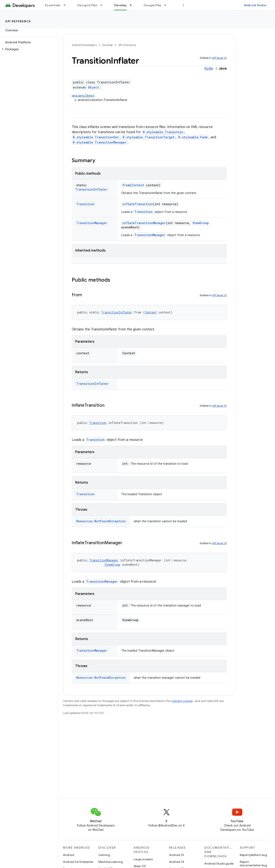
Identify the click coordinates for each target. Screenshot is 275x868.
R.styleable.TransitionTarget (149, 137)
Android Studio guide (219, 863)
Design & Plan (87, 5)
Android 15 (176, 855)
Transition (85, 204)
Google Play (153, 5)
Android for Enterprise (78, 862)
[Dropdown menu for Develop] (133, 5)
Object (93, 87)
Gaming (104, 855)
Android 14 (177, 862)
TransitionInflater (91, 189)
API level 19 (219, 58)
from (126, 185)
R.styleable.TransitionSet (96, 137)
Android (69, 855)
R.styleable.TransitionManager (100, 142)
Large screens (143, 859)
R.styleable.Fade (193, 137)
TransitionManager (92, 223)
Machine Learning (111, 862)
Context (138, 185)
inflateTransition (138, 204)
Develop (107, 45)
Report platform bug (253, 855)
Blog (186, 5)
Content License (182, 701)
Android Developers (84, 45)
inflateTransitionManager (144, 223)
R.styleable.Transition (163, 132)
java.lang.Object (83, 96)
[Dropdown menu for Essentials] (66, 5)
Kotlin (209, 69)
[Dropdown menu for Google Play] (167, 5)
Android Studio (255, 5)
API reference (18, 21)
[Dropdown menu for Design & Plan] (103, 5)
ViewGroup (201, 223)
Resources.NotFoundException (101, 521)
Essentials (53, 5)
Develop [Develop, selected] (120, 5)
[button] (28, 49)
